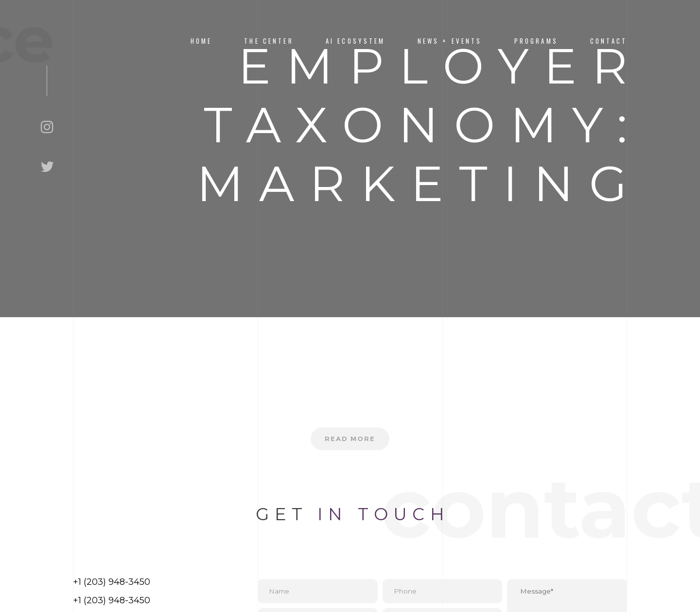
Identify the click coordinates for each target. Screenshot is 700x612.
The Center (269, 41)
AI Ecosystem (356, 41)
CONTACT (609, 41)
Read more (350, 440)
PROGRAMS (536, 41)
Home (201, 41)
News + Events (450, 41)
